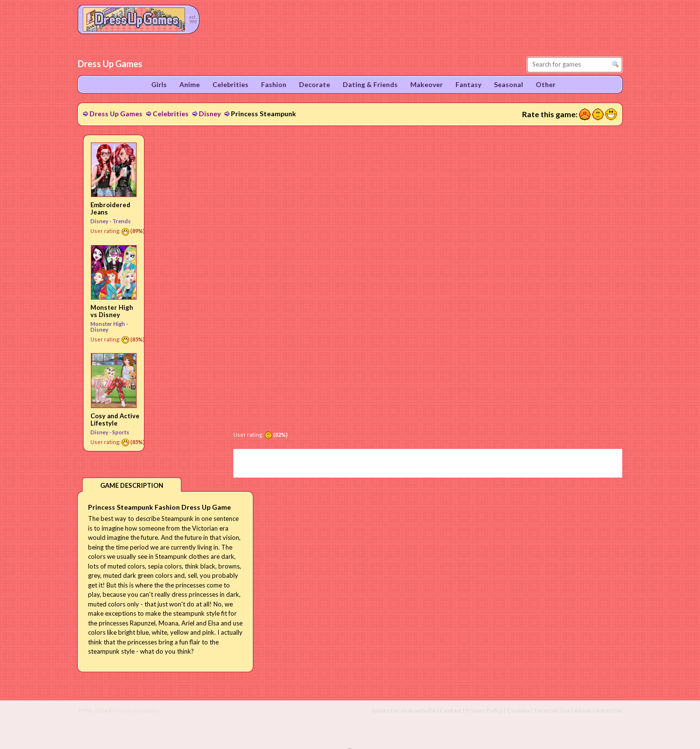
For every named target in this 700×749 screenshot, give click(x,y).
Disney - (101, 221)
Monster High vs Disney (112, 311)
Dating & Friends (370, 84)
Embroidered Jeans (110, 208)
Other (546, 84)
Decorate (315, 84)
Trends (122, 221)
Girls (159, 84)
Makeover (427, 84)
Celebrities (171, 114)
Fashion (274, 84)
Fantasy (468, 84)
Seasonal (508, 84)
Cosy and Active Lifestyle (115, 419)
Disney (210, 114)
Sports (121, 432)
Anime (190, 84)
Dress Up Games (116, 114)
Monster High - (109, 324)
